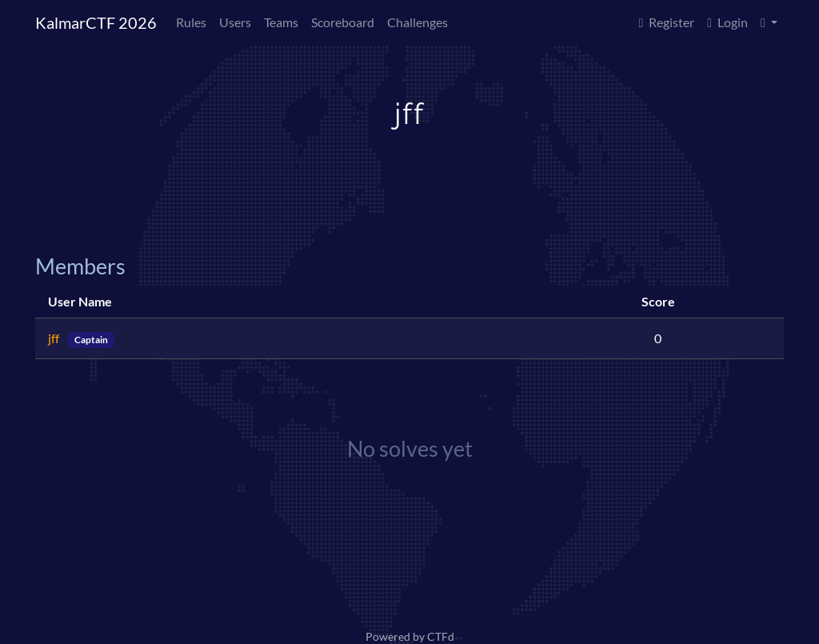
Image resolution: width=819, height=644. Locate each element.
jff (55, 338)
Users (235, 22)
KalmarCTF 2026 (96, 22)
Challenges (417, 22)
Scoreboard (343, 22)
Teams (281, 22)
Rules (191, 22)
